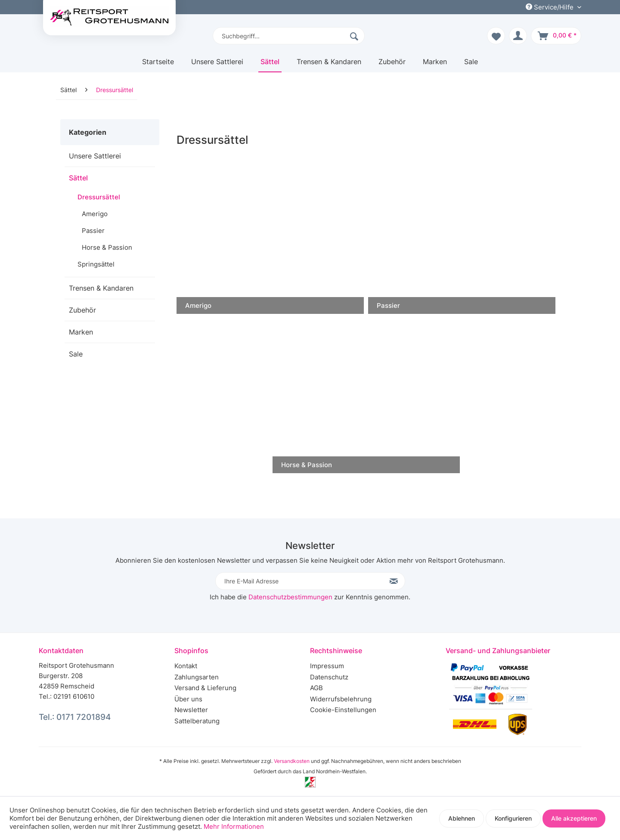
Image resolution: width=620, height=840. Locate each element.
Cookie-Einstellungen (343, 710)
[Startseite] (158, 65)
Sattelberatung (197, 721)
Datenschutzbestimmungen (290, 597)
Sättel (78, 178)
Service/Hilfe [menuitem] (550, 7)
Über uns (188, 699)
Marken (81, 332)
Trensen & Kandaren (101, 288)
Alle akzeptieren (574, 818)
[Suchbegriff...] (289, 36)
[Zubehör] (392, 65)
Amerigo (95, 214)
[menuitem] (289, 36)
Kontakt (186, 666)
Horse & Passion (107, 247)
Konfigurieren (513, 818)
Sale (76, 354)
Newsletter (191, 710)
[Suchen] (355, 36)
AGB (316, 688)
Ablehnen (462, 818)
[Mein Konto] (518, 36)
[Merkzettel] (496, 36)
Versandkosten (292, 761)
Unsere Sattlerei (95, 156)
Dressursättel (99, 197)
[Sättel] (270, 65)
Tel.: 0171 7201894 (75, 717)
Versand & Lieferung (205, 688)
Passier (93, 231)
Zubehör (82, 310)
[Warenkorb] (556, 36)
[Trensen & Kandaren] (329, 65)
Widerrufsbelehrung (341, 699)
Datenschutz (329, 677)
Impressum (327, 666)
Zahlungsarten (197, 677)
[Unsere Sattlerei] (217, 65)
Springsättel (96, 264)
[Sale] (471, 65)
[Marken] (435, 65)
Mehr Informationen (234, 826)
